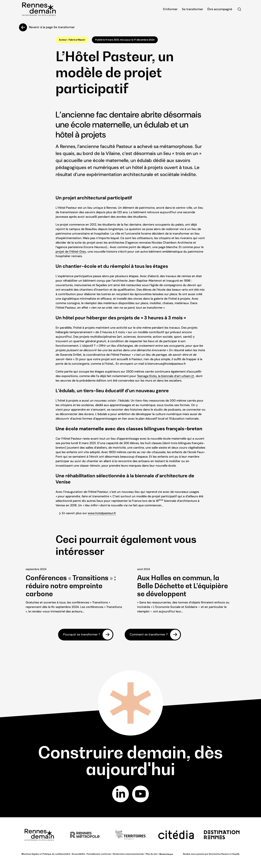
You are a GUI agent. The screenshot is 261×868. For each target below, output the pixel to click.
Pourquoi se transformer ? (82, 634)
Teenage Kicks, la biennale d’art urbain (164, 376)
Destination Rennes (219, 854)
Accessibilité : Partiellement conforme (91, 854)
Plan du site (152, 854)
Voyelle (236, 854)
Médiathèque (166, 854)
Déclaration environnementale (128, 854)
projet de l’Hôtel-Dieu (71, 252)
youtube (140, 794)
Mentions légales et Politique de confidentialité (46, 854)
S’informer (170, 9)
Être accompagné (220, 9)
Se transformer (193, 9)
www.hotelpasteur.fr (102, 513)
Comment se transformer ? (149, 634)
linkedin (121, 794)
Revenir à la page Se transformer (52, 27)
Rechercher (239, 9)
